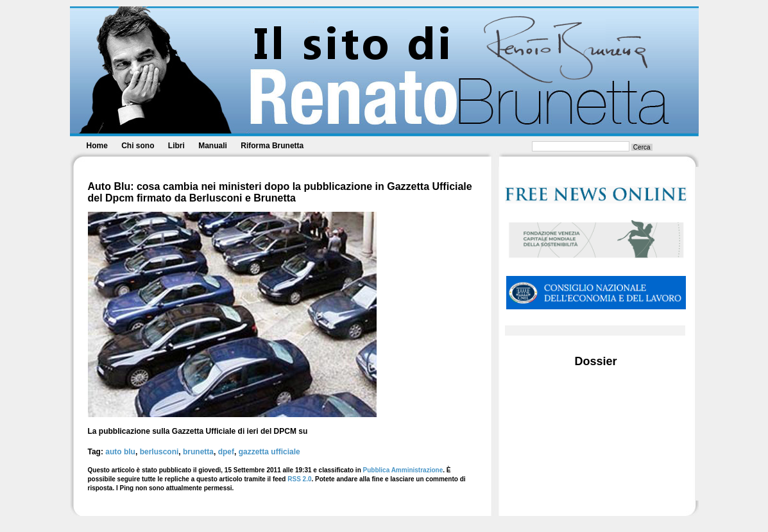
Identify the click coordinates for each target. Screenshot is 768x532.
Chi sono (138, 146)
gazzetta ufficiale (269, 452)
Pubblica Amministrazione (403, 470)
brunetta (198, 452)
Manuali (213, 146)
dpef (226, 452)
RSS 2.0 (299, 479)
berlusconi (159, 452)
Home (97, 146)
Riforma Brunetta (272, 146)
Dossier (595, 361)
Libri (176, 146)
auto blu (120, 452)
